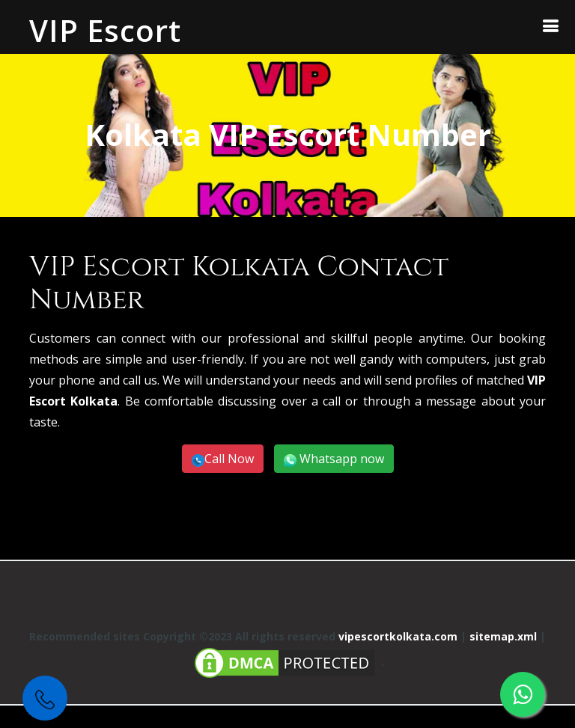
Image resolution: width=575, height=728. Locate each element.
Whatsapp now (340, 459)
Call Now (229, 459)
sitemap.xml (503, 636)
